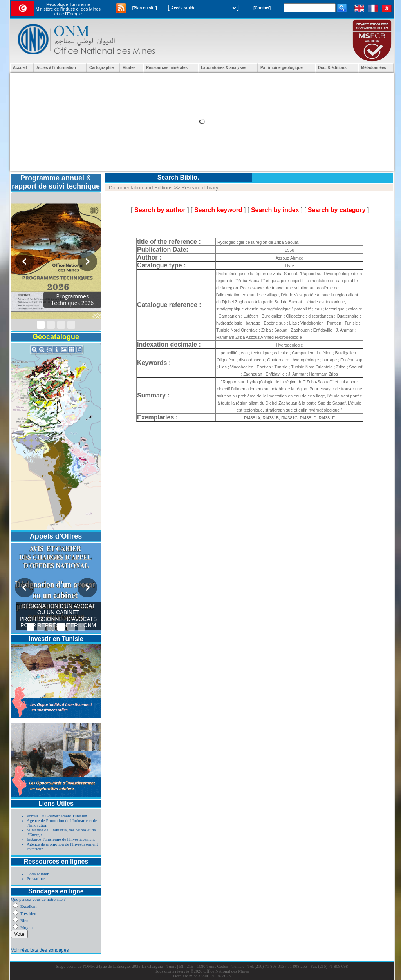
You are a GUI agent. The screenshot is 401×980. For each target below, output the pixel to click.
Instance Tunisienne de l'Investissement (61, 839)
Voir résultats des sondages (40, 950)
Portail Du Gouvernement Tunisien (57, 816)
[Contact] (262, 8)
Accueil (20, 68)
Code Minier (38, 874)
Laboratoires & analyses (224, 68)
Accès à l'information (56, 68)
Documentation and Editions (141, 188)
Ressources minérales (167, 68)
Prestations (36, 878)
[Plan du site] (145, 8)
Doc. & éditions (332, 68)
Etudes (129, 68)
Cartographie (101, 68)
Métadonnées (374, 68)
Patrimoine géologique (282, 68)
